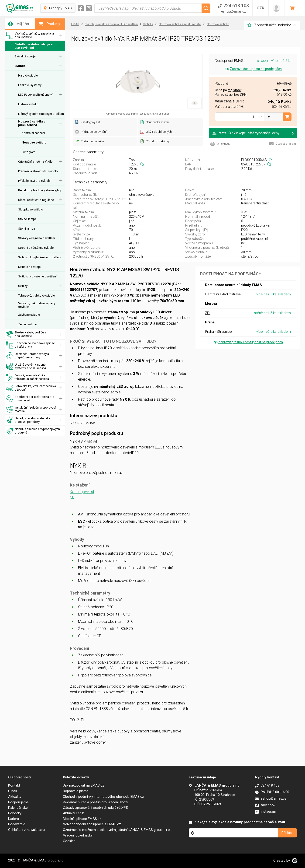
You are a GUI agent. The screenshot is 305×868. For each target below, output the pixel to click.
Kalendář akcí (18, 808)
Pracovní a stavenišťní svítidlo (38, 171)
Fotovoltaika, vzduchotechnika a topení (31, 388)
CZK (260, 8)
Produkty (49, 24)
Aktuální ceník (73, 813)
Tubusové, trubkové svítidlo (37, 296)
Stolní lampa (27, 229)
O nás (13, 791)
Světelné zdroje (25, 56)
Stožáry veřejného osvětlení (36, 238)
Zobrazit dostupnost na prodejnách (253, 69)
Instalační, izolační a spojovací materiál (31, 409)
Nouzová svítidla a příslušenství (32, 123)
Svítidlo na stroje (29, 267)
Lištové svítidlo (28, 104)
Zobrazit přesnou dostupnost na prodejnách (248, 342)
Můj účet (19, 24)
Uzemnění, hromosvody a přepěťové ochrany (27, 356)
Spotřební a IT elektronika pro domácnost (30, 399)
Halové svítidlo (28, 75)
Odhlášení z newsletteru (26, 830)
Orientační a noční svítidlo (35, 162)
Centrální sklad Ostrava (223, 294)
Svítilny (23, 286)
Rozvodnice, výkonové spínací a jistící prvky (31, 345)
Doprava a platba (76, 791)
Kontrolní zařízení (33, 133)
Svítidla (20, 66)
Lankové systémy (30, 85)
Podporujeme (18, 802)
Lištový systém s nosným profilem (41, 114)
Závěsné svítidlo (29, 315)
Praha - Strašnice (218, 332)
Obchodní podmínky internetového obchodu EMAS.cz (103, 797)
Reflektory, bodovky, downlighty (40, 190)
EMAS (75, 24)
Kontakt (14, 785)
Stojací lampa (27, 219)
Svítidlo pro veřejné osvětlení (37, 276)
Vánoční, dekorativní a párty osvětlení (37, 305)
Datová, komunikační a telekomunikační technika (27, 377)
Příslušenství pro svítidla (34, 181)
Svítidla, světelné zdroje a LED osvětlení (29, 46)
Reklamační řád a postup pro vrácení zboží (95, 802)
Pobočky (15, 813)
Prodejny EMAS (58, 8)
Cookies (69, 841)
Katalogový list (82, 492)
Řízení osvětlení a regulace (36, 200)
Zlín (208, 313)
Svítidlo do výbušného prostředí (40, 257)
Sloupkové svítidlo (31, 209)
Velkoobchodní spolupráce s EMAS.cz (92, 824)
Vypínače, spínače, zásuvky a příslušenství (30, 35)
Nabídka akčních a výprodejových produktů (33, 431)
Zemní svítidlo (28, 324)
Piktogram (29, 152)
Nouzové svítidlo (34, 142)
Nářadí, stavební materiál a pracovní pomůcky (28, 420)
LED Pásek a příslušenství (35, 95)
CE (72, 497)
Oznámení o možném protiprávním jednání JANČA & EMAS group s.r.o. (117, 830)
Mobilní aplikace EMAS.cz (82, 819)
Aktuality (15, 797)
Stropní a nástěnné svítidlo (36, 248)
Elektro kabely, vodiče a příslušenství (26, 334)
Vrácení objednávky (78, 835)
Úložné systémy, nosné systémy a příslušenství (26, 366)
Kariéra (14, 819)
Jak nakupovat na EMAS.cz (84, 785)
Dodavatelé (17, 824)
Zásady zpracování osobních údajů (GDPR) (96, 808)
